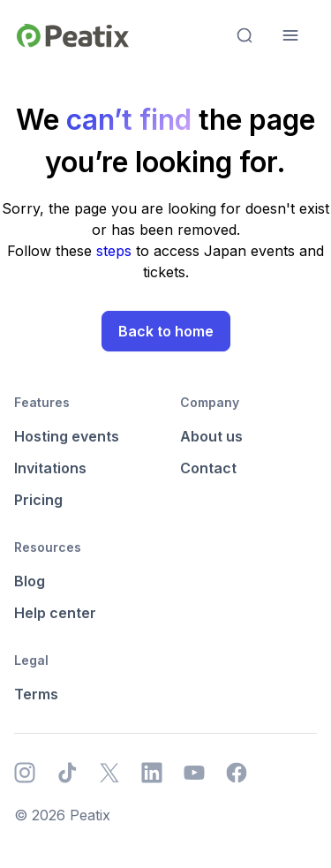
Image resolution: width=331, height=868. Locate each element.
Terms (36, 694)
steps (116, 251)
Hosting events (67, 436)
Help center (55, 613)
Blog (30, 581)
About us (211, 436)
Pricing (38, 500)
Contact (208, 468)
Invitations (50, 468)
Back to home (166, 331)
